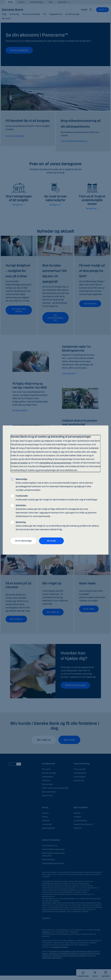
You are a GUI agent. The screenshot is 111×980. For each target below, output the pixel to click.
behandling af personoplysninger (56, 463)
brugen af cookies (19, 463)
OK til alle (51, 541)
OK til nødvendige (23, 541)
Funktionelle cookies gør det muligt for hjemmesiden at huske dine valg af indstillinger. (57, 498)
